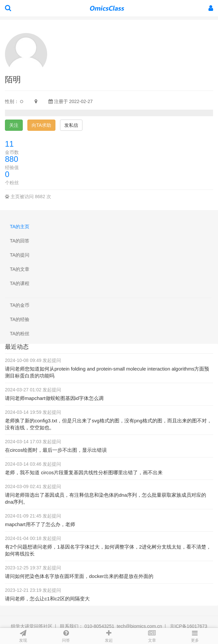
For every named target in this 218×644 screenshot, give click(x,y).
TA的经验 (20, 319)
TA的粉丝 (20, 334)
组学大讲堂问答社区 (32, 626)
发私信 (71, 125)
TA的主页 (20, 227)
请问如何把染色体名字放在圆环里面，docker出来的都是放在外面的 (79, 576)
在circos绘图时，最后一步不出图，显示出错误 (56, 450)
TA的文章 (20, 269)
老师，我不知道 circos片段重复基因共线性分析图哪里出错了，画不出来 (84, 472)
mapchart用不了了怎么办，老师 (40, 524)
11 (9, 144)
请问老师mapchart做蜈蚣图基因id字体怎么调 (54, 398)
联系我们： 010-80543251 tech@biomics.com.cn (111, 626)
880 (12, 159)
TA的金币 (20, 305)
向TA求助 (41, 125)
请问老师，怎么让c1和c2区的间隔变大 (47, 599)
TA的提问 (20, 255)
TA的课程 (20, 283)
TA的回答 (20, 241)
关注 (14, 125)
